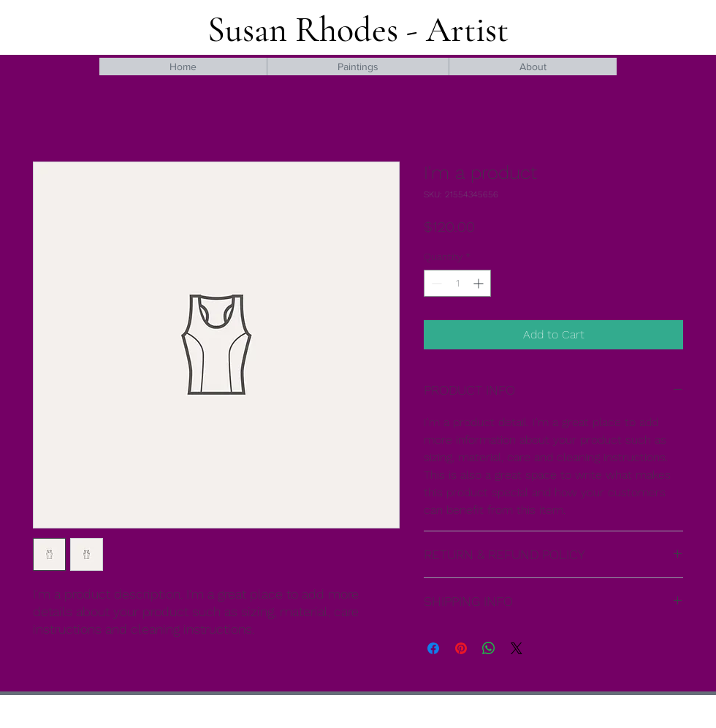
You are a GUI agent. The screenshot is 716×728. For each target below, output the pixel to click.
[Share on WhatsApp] (489, 648)
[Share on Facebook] (433, 648)
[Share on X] (517, 648)
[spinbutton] (457, 283)
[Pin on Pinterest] (461, 648)
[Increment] (480, 283)
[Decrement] (435, 283)
